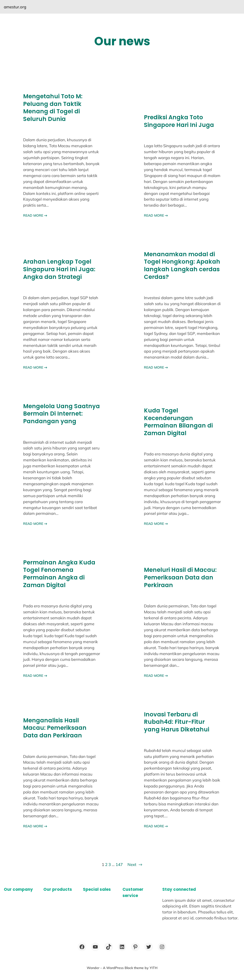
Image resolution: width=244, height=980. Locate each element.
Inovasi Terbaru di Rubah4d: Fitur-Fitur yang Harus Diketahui (177, 722)
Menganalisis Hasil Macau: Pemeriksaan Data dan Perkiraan (55, 728)
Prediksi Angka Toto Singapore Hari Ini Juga (179, 121)
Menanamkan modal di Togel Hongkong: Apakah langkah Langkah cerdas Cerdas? (182, 266)
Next (135, 864)
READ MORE (35, 215)
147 (119, 864)
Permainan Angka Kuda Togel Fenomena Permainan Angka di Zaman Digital (59, 574)
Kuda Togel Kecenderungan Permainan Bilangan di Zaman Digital (178, 422)
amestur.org (15, 7)
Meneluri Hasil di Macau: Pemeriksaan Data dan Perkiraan (180, 577)
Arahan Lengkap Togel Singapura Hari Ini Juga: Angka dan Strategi (59, 269)
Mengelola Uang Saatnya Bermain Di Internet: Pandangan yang (61, 414)
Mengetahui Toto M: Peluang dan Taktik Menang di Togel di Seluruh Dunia (53, 108)
